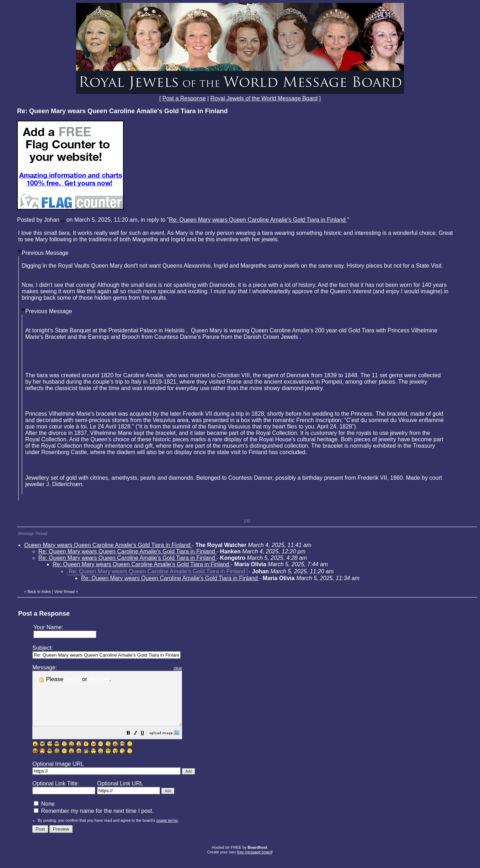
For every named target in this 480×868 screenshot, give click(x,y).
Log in (73, 679)
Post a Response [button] (184, 98)
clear (196, 668)
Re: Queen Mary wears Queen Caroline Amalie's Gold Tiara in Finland (258, 220)
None (44, 814)
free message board (254, 863)
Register (99, 679)
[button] (146, 744)
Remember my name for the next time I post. (94, 822)
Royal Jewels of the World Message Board (264, 98)
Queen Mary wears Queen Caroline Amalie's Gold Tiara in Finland (108, 545)
